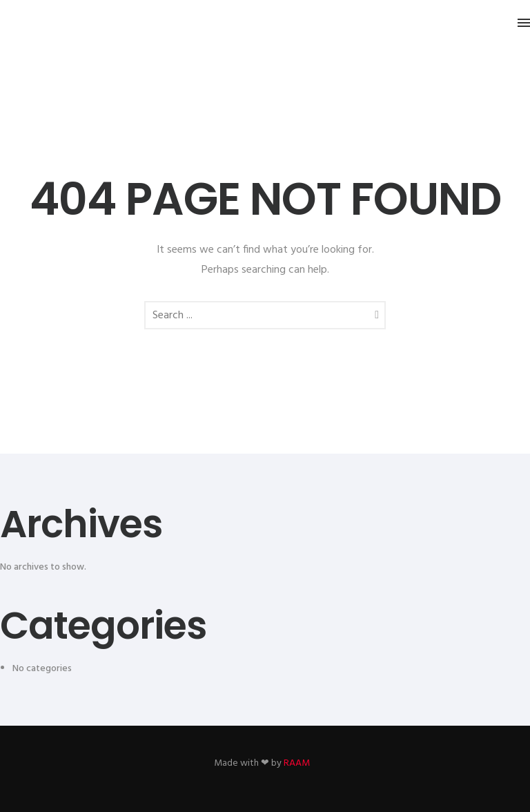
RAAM (297, 763)
